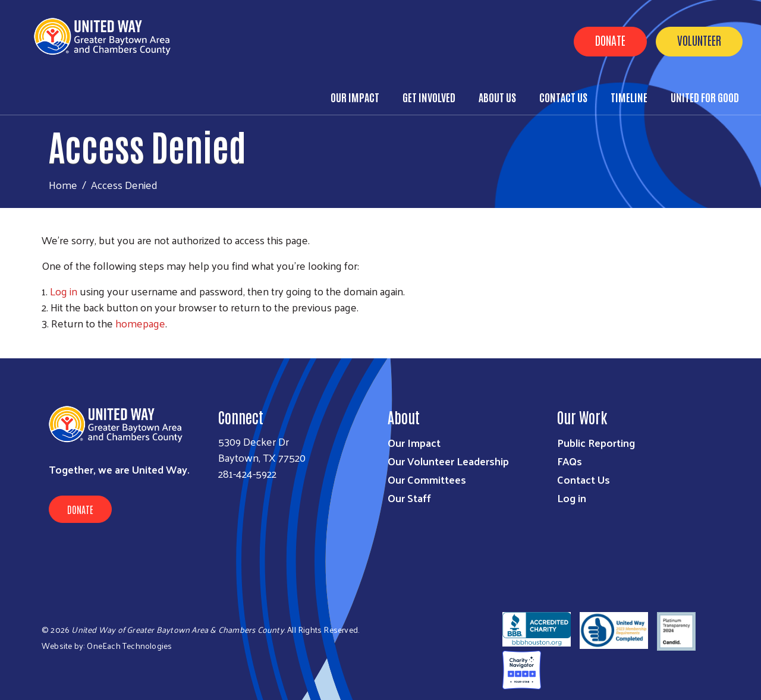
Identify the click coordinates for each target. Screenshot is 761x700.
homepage (140, 323)
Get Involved (429, 97)
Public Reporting (596, 442)
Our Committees (427, 479)
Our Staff (409, 498)
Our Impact (355, 97)
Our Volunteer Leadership (448, 461)
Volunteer (699, 40)
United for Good (705, 97)
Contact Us (563, 97)
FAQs (570, 461)
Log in (64, 291)
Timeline (629, 97)
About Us (497, 97)
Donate (610, 40)
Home (63, 185)
